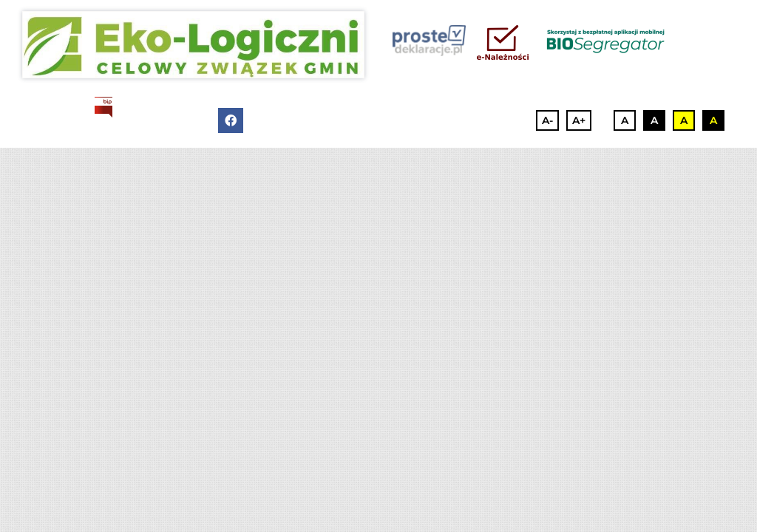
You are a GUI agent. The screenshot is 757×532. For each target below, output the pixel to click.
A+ (579, 120)
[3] (193, 45)
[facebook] (231, 120)
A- (547, 120)
